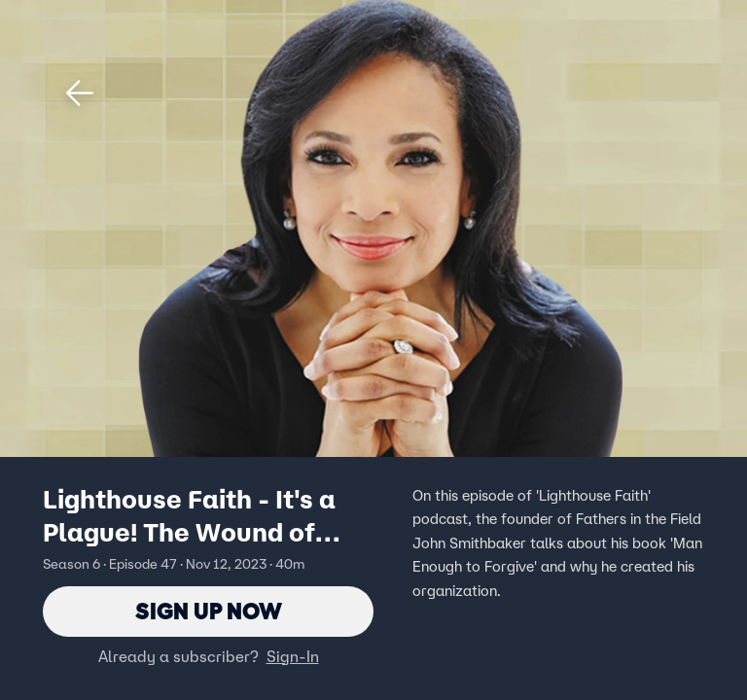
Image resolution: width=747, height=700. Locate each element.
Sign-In (293, 656)
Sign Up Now (209, 611)
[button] (80, 93)
